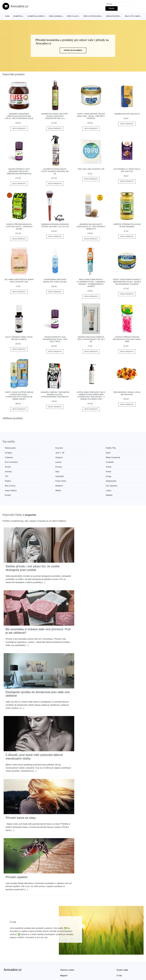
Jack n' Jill (10, 453)
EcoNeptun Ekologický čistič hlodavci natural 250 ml (55, 171)
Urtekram (82, 453)
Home (7, 16)
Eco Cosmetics (48, 457)
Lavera (81, 457)
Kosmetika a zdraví (36, 16)
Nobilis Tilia (83, 448)
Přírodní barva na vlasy (21, 803)
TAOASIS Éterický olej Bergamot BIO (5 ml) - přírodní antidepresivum (19, 171)
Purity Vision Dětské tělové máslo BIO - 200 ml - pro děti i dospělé (91, 116)
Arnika (81, 462)
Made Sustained (13, 457)
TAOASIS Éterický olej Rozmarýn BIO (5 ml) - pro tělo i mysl (55, 339)
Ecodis (81, 480)
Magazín (64, 960)
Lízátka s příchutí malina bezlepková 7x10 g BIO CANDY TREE (127, 339)
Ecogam (118, 448)
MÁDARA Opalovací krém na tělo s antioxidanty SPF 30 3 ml (91, 339)
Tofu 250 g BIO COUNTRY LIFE (91, 169)
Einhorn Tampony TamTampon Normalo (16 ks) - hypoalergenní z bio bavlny (55, 394)
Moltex (8, 480)
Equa (44, 453)
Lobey (44, 480)
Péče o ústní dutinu (92, 16)
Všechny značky (67, 955)
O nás (119, 960)
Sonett (8, 462)
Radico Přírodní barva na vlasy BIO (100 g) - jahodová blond (19, 227)
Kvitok (44, 466)
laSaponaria (119, 471)
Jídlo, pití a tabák (132, 16)
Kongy (8, 471)
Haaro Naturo (120, 475)
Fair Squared (84, 475)
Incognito (118, 457)
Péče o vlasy (73, 16)
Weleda (117, 480)
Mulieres (45, 475)
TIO (80, 466)
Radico (45, 471)
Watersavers (11, 448)
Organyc (118, 453)
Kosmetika (18, 16)
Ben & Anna (11, 475)
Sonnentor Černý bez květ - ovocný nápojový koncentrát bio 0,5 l (55, 116)
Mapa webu (65, 966)
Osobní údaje (122, 955)
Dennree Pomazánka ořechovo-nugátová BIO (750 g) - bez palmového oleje (19, 116)
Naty (7, 466)
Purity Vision (83, 471)
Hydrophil (118, 466)
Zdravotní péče (113, 16)
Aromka (118, 462)
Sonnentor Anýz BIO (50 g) (127, 114)
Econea (45, 462)
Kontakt (120, 966)
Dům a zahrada (55, 16)
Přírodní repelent (17, 862)
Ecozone (45, 448)
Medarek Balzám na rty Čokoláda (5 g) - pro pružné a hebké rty (91, 227)
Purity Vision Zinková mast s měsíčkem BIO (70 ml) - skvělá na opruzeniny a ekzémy (127, 282)
